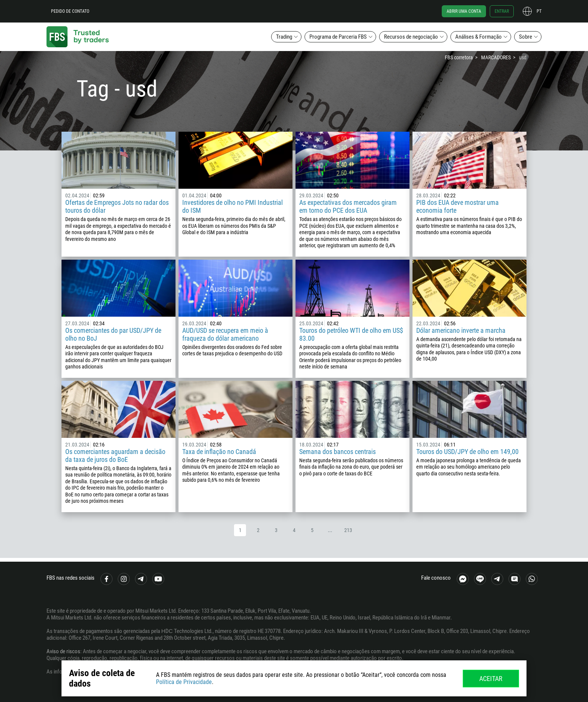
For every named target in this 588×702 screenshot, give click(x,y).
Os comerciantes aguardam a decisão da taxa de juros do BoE (115, 455)
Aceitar (491, 679)
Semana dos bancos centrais (337, 452)
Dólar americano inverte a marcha (461, 330)
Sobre (526, 37)
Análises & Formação (478, 37)
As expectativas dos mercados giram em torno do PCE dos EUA (348, 206)
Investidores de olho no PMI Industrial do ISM (232, 206)
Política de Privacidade (184, 682)
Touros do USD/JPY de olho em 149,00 (467, 452)
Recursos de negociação (411, 37)
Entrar (502, 11)
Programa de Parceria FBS (338, 37)
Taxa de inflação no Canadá (219, 452)
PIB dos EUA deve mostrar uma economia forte (457, 206)
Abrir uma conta (464, 11)
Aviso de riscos (63, 651)
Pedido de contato (70, 11)
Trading (284, 37)
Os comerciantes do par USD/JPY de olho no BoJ (113, 334)
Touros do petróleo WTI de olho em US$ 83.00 (351, 334)
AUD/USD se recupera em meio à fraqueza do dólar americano (225, 334)
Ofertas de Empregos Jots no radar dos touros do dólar (117, 206)
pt (539, 11)
